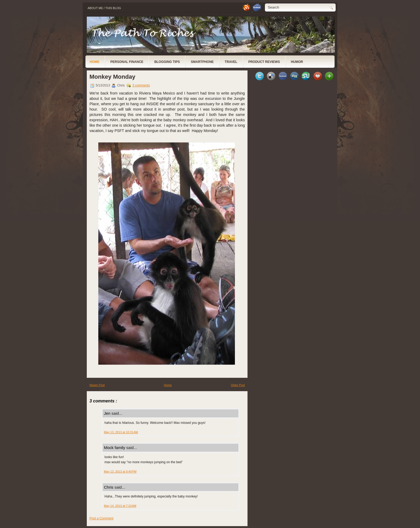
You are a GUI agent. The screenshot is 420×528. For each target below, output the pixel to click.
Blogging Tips (167, 62)
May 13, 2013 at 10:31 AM (121, 432)
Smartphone (202, 62)
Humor (297, 62)
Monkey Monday (112, 77)
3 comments (141, 85)
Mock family (115, 448)
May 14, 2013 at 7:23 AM (120, 506)
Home (95, 62)
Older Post (238, 385)
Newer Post (97, 385)
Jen (108, 413)
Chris (109, 487)
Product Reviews (264, 62)
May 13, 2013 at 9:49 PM (120, 472)
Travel (231, 62)
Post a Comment (101, 518)
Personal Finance (127, 62)
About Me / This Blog (104, 8)
